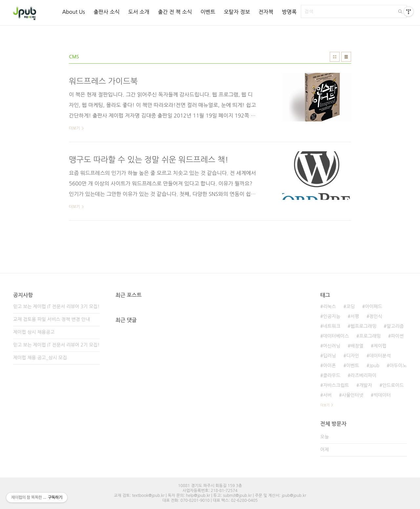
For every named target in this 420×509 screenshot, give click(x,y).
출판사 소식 (107, 12)
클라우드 (332, 375)
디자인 (353, 356)
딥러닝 (329, 356)
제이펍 (380, 346)
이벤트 (208, 12)
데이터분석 (380, 356)
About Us (73, 12)
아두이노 (398, 366)
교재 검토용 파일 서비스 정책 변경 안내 (52, 319)
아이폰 (329, 366)
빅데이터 (382, 395)
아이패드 (374, 307)
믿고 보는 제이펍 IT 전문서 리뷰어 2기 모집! (56, 345)
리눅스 (329, 307)
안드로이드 (393, 385)
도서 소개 (139, 12)
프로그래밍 (370, 336)
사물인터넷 (353, 395)
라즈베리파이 (363, 375)
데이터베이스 (336, 336)
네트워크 (332, 326)
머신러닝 (332, 346)
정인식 (376, 316)
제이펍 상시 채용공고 (34, 332)
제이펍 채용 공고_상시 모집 (40, 358)
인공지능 (332, 316)
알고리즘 (395, 326)
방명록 (289, 12)
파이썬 (397, 336)
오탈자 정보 (237, 12)
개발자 (365, 385)
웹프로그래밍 (363, 326)
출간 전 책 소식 (175, 12)
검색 (400, 11)
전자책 (266, 12)
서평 (355, 316)
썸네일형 (335, 57)
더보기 (325, 405)
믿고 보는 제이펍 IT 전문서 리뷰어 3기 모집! (56, 307)
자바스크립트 (336, 385)
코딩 (350, 307)
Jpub (374, 366)
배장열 (357, 346)
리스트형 (346, 57)
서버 (327, 395)
